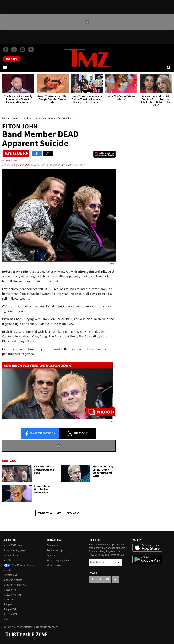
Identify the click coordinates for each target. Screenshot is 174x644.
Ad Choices (10, 560)
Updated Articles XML (16, 585)
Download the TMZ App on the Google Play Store (147, 559)
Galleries (9, 600)
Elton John (45, 513)
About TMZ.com (13, 545)
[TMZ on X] (14, 50)
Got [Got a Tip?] (12, 59)
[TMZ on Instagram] (31, 50)
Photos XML (11, 614)
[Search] (169, 67)
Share (40, 434)
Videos (8, 619)
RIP (59, 513)
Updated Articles (13, 580)
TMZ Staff (11, 160)
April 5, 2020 (67, 165)
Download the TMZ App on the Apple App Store (147, 547)
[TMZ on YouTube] (108, 579)
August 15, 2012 (22, 165)
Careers (51, 555)
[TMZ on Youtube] (22, 50)
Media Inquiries (55, 565)
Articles (8, 570)
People (8, 604)
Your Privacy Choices (19, 565)
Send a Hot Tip (55, 550)
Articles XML (11, 575)
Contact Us (53, 545)
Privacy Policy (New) (15, 550)
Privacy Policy (96, 555)
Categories (10, 590)
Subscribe (119, 562)
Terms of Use (11, 555)
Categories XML (13, 595)
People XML (11, 609)
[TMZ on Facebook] (6, 50)
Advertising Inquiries (58, 560)
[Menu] (5, 67)
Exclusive (73, 513)
